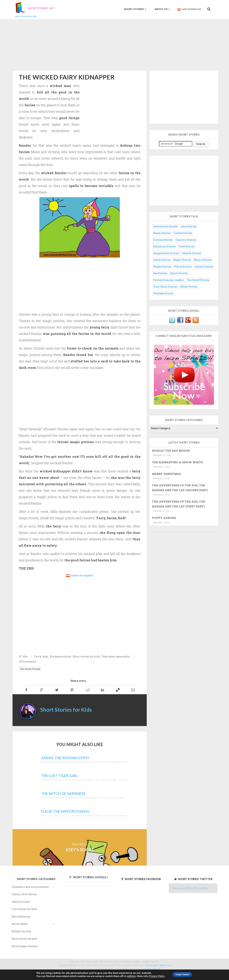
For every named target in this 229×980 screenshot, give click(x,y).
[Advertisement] (114, 44)
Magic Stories (182, 260)
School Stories (204, 267)
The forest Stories (30, 669)
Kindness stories (60, 656)
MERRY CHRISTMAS (167, 474)
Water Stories (189, 287)
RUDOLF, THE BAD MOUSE (171, 451)
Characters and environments (30, 887)
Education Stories (164, 246)
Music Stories (203, 260)
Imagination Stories (166, 253)
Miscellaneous (21, 917)
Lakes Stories (162, 260)
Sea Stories (160, 273)
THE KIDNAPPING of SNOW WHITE (177, 462)
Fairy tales (41, 656)
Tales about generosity (116, 656)
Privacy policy (152, 965)
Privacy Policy (152, 976)
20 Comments (27, 661)
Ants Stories (189, 226)
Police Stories (183, 267)
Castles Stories (183, 233)
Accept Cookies (183, 974)
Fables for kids (21, 902)
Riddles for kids (21, 931)
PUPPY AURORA (164, 518)
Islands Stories (191, 253)
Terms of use (165, 965)
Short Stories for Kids (66, 710)
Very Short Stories (165, 287)
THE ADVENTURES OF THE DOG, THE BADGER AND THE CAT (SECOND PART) (180, 488)
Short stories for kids (86, 656)
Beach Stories (162, 233)
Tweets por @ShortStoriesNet (189, 888)
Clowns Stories (163, 240)
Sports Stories (179, 273)
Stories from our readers (168, 280)
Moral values (20, 924)
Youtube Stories (163, 293)
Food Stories (186, 246)
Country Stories (186, 240)
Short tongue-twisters (25, 946)
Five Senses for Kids (24, 909)
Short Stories (135, 9)
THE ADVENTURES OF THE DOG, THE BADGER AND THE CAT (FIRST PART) (179, 504)
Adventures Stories (165, 226)
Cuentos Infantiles (189, 9)
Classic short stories (24, 894)
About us (162, 9)
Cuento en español (82, 575)
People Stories (162, 267)
